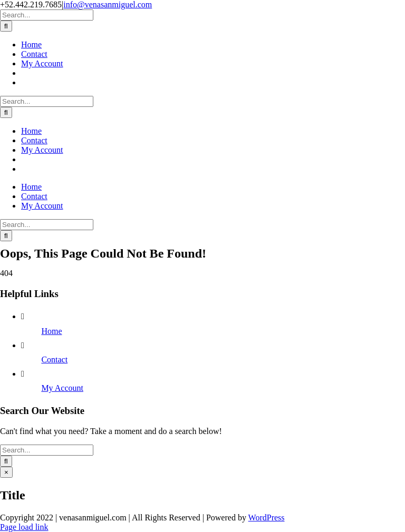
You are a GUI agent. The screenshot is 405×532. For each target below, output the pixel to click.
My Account (62, 388)
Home (51, 331)
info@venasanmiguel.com (108, 4)
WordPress (267, 518)
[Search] (6, 26)
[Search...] (47, 15)
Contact (54, 359)
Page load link (24, 527)
